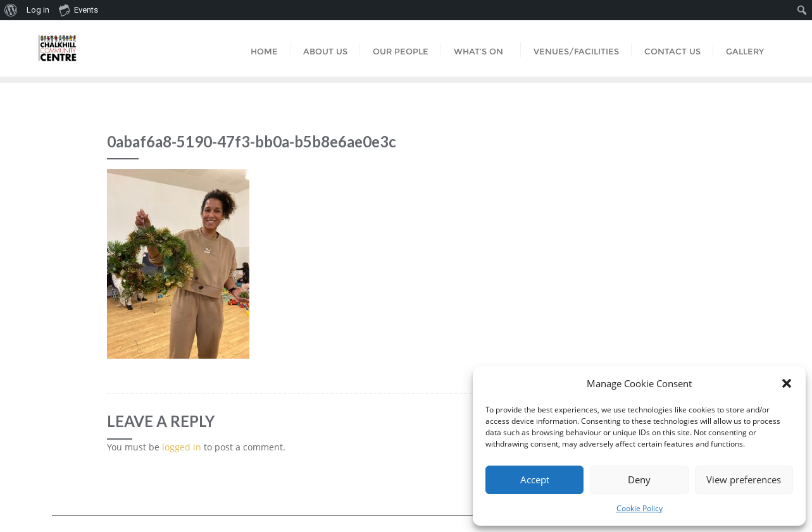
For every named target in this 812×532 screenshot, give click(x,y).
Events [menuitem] (78, 9)
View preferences (744, 479)
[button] (787, 383)
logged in (182, 447)
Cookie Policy (640, 508)
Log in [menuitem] (38, 10)
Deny (639, 479)
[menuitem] (11, 10)
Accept (535, 479)
